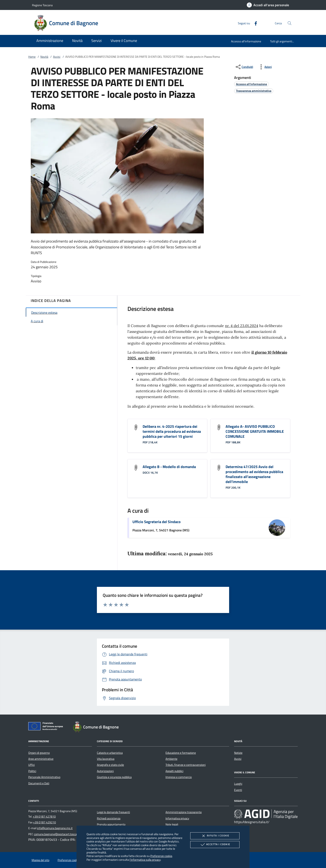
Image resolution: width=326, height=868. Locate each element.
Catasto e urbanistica (110, 753)
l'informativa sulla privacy (145, 860)
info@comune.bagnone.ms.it (55, 828)
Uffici (31, 765)
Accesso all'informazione (246, 41)
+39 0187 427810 (44, 817)
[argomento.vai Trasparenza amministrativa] (254, 91)
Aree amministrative (41, 759)
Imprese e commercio (179, 777)
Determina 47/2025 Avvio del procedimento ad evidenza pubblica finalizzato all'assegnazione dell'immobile (254, 474)
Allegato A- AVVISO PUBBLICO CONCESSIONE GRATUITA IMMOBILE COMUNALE (255, 431)
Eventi (238, 790)
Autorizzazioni (105, 771)
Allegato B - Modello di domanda (169, 467)
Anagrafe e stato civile (110, 765)
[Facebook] (254, 23)
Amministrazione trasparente (184, 812)
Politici (32, 771)
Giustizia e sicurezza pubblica (114, 777)
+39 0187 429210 (44, 822)
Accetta (215, 845)
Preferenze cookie (161, 856)
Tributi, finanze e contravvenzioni (186, 765)
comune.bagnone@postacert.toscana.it (58, 834)
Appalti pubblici (174, 771)
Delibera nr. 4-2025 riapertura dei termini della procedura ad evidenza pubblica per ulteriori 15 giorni (172, 431)
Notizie (238, 753)
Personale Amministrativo (44, 777)
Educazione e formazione (181, 753)
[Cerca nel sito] (290, 23)
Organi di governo (39, 753)
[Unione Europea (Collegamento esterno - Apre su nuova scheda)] (47, 727)
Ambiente (171, 759)
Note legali (172, 824)
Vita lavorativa (106, 759)
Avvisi (57, 57)
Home (32, 57)
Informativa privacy (177, 818)
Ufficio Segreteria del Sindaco (157, 522)
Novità (44, 57)
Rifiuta (215, 836)
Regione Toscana (42, 5)
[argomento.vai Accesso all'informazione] (251, 84)
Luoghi (238, 784)
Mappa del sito (40, 860)
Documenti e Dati (39, 783)
